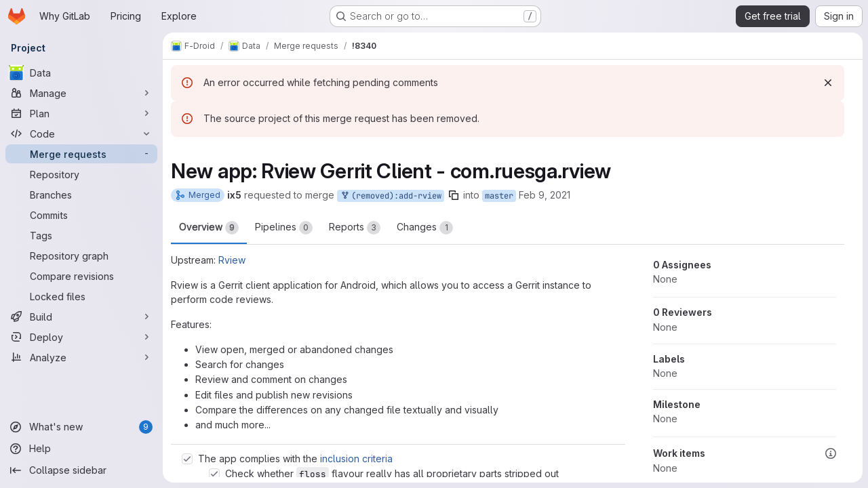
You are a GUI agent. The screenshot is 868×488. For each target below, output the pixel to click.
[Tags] (81, 235)
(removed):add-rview (391, 196)
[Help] (81, 449)
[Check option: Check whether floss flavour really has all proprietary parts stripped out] (214, 474)
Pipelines (284, 228)
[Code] (81, 134)
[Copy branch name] (454, 195)
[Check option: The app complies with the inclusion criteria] (187, 459)
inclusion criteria (356, 459)
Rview (232, 260)
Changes (425, 228)
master (499, 196)
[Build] (81, 317)
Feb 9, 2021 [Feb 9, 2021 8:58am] (545, 195)
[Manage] (81, 93)
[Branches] (81, 195)
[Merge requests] (81, 154)
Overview (209, 228)
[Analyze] (81, 357)
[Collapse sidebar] (81, 470)
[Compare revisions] (81, 276)
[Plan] (81, 113)
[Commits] (81, 215)
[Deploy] (81, 337)
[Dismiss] (828, 83)
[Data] (81, 73)
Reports (355, 228)
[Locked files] (81, 296)
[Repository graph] (81, 256)
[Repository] (81, 174)
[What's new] (81, 427)
